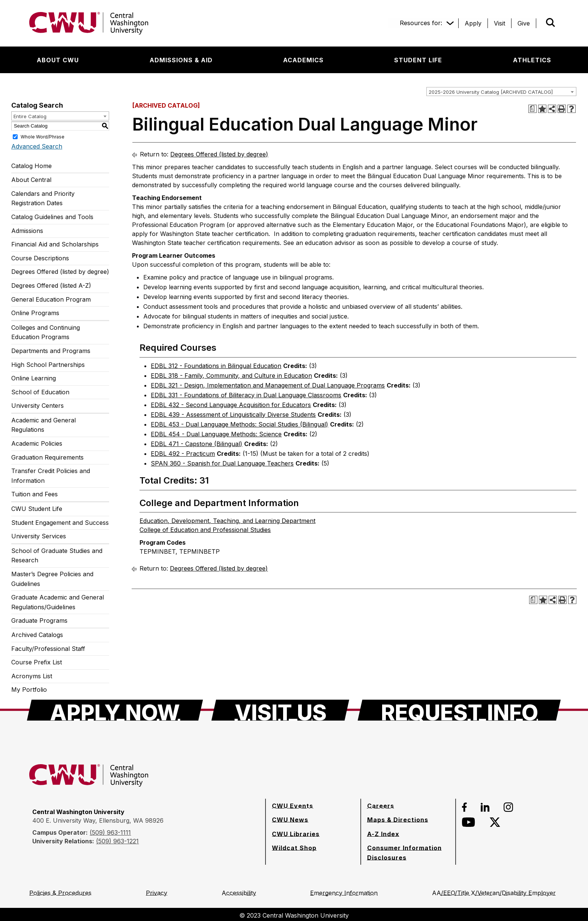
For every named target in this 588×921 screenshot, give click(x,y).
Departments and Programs (51, 351)
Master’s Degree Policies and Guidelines (52, 579)
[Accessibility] (239, 893)
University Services (39, 536)
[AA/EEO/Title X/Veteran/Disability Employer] (494, 893)
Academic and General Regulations (43, 425)
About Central (31, 180)
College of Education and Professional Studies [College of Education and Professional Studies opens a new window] (205, 530)
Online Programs (35, 313)
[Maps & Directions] (398, 820)
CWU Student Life (37, 509)
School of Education (40, 392)
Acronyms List (32, 676)
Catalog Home (31, 166)
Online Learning (34, 378)
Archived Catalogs (37, 635)
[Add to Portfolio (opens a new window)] (542, 109)
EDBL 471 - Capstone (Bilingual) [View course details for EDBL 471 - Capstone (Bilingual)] (196, 444)
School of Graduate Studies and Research (57, 556)
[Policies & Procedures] (60, 893)
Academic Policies (37, 443)
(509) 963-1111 (110, 832)
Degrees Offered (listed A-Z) (51, 285)
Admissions (27, 231)
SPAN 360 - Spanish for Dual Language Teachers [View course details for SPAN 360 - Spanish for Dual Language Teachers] (222, 463)
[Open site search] (550, 23)
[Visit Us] (280, 710)
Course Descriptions (40, 258)
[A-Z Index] (383, 834)
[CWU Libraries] (296, 834)
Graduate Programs (39, 621)
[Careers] (381, 806)
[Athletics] (532, 60)
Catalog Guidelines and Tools (52, 217)
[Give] (524, 23)
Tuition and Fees (34, 494)
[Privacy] (157, 893)
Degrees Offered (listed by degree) (60, 272)
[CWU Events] (292, 806)
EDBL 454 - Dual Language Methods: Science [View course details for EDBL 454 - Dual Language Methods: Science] (216, 434)
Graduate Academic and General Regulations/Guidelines (58, 602)
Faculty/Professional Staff (48, 649)
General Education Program (51, 299)
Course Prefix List (37, 662)
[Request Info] (459, 710)
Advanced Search (37, 146)
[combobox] (501, 92)
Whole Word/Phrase (43, 136)
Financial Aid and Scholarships (55, 244)
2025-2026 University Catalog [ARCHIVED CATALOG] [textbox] (491, 92)
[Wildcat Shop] (294, 848)
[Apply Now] (115, 710)
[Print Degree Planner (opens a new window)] (532, 109)
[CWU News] (290, 820)
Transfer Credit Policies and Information (51, 476)
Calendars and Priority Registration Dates (43, 198)
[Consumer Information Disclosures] (408, 853)
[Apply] (473, 23)
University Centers (37, 406)
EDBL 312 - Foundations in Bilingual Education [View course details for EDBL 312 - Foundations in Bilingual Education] (216, 366)
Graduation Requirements (47, 457)
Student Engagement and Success (60, 523)
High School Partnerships (48, 365)
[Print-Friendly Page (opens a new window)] (562, 109)
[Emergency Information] (344, 893)
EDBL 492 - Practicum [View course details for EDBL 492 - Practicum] (183, 454)
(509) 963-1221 (117, 841)
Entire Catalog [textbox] (30, 116)
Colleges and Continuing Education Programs (46, 332)
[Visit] (499, 23)
